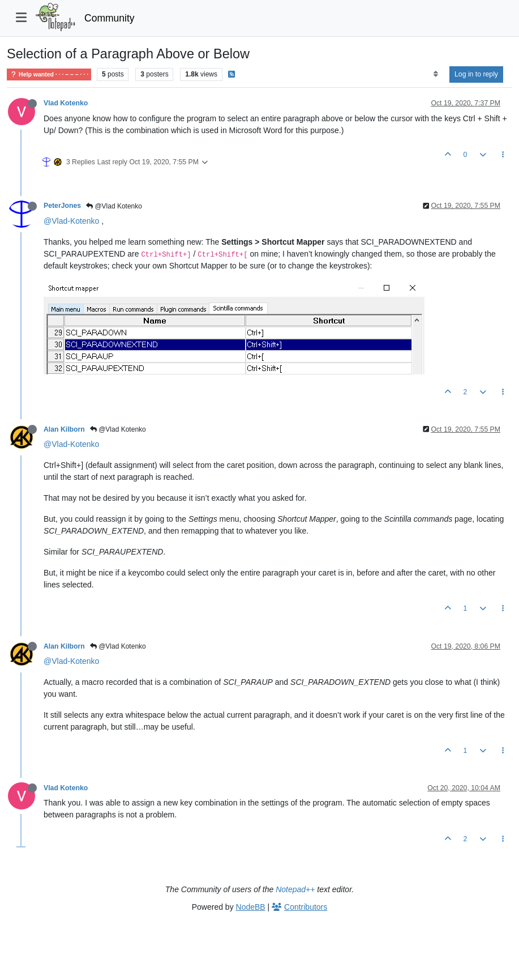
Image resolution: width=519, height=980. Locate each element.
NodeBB (251, 907)
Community (110, 18)
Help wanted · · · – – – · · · (49, 74)
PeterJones (62, 206)
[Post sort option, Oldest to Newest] (436, 74)
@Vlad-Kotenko (71, 221)
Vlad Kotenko (66, 103)
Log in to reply (476, 74)
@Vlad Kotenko (114, 206)
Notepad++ (295, 889)
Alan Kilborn (64, 429)
